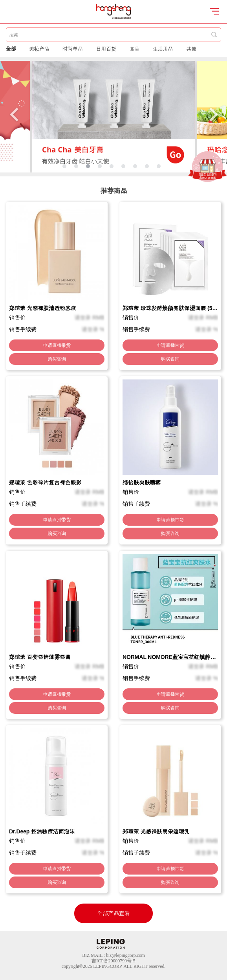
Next (213, 114)
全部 (11, 49)
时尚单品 (73, 49)
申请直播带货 (57, 345)
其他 (191, 49)
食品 (135, 49)
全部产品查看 (113, 913)
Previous (14, 114)
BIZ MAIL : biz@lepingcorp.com (113, 955)
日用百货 (106, 49)
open (214, 11)
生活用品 (163, 49)
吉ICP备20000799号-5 (113, 961)
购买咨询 (57, 359)
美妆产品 (39, 49)
